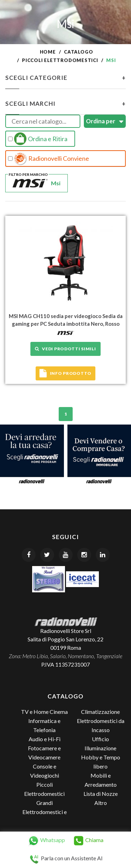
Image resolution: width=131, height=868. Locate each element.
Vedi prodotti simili (65, 349)
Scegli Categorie (65, 78)
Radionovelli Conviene (49, 159)
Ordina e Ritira (38, 139)
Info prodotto (65, 373)
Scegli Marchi (65, 104)
